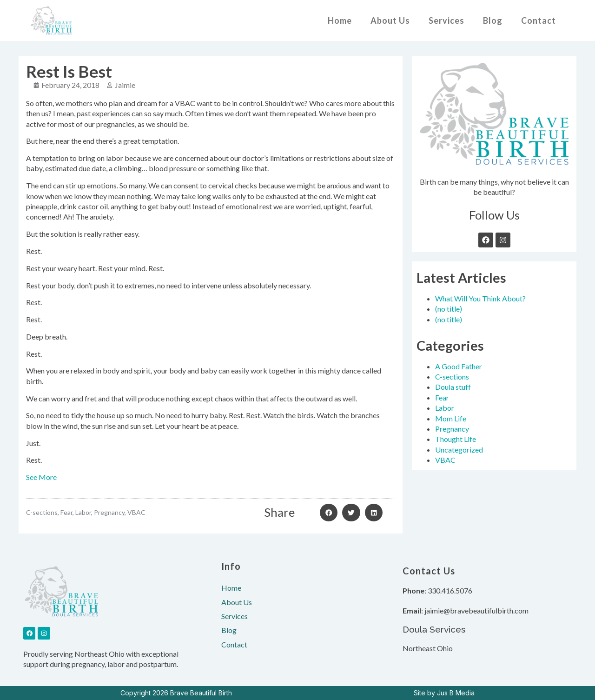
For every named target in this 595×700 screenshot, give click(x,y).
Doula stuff (453, 387)
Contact (539, 20)
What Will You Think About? (480, 298)
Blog (493, 20)
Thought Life (456, 439)
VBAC (445, 460)
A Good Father (459, 366)
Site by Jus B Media (444, 693)
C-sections (452, 377)
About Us (390, 20)
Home (340, 20)
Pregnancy (452, 429)
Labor (445, 408)
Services (446, 20)
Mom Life (451, 418)
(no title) (449, 309)
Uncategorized (459, 450)
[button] (329, 513)
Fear (442, 397)
